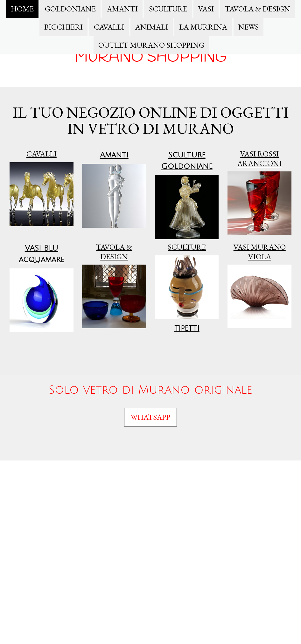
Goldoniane (70, 9)
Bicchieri (63, 28)
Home (22, 9)
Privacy (75, 476)
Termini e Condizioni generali (63, 470)
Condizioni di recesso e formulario (116, 470)
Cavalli (109, 28)
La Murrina (203, 28)
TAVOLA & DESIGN (258, 9)
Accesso (287, 635)
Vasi (206, 9)
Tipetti (187, 328)
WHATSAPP (150, 417)
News (248, 28)
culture (187, 247)
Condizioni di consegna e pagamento (37, 476)
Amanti (122, 9)
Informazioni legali (23, 470)
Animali (152, 28)
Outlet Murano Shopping (151, 46)
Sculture (168, 9)
